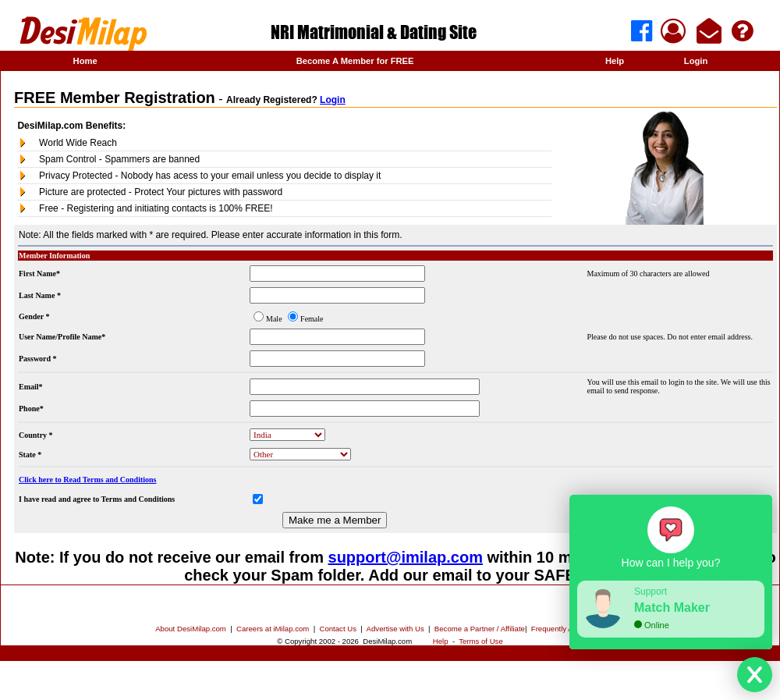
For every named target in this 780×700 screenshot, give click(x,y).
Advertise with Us (395, 629)
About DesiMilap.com (191, 629)
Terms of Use (481, 641)
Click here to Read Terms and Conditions (88, 480)
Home (85, 61)
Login (696, 61)
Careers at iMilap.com (273, 629)
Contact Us (338, 629)
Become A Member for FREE (355, 61)
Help (615, 61)
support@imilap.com (406, 557)
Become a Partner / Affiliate (480, 629)
